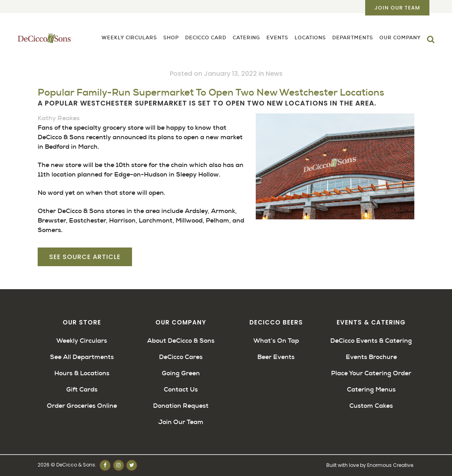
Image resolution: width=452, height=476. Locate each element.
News (274, 74)
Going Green (181, 373)
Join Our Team (397, 8)
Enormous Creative (390, 465)
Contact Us (181, 389)
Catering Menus (371, 389)
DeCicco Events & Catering (371, 341)
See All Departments (82, 357)
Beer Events (276, 357)
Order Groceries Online (82, 406)
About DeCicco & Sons (181, 341)
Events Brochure (371, 357)
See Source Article (85, 257)
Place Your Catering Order (371, 373)
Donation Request (181, 406)
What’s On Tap (276, 341)
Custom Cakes (371, 406)
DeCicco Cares (181, 357)
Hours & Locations (82, 373)
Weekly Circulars (82, 341)
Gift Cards (82, 389)
